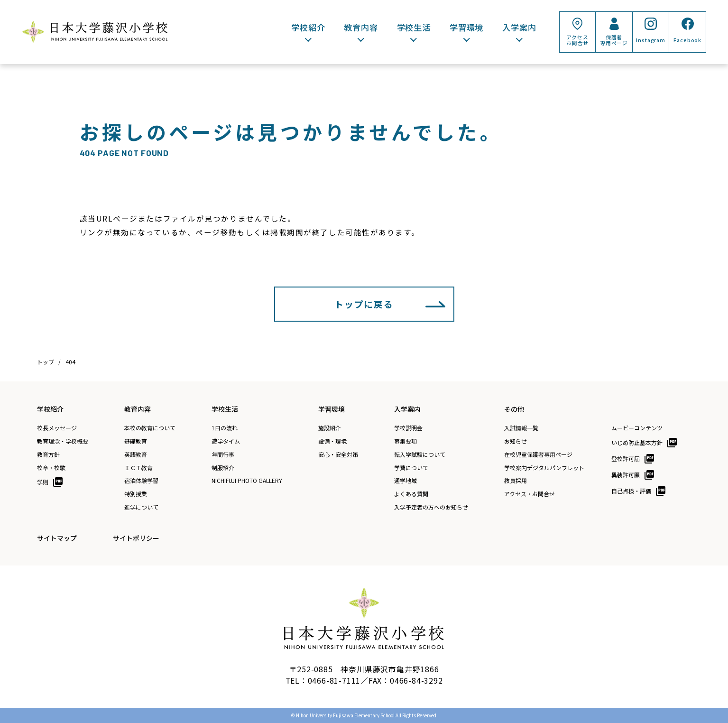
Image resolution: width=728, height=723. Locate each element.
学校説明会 (408, 428)
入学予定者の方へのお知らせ (431, 507)
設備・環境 (332, 441)
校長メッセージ (57, 428)
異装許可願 (626, 475)
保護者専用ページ (614, 40)
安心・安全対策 (338, 454)
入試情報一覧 (521, 428)
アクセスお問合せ (577, 40)
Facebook (687, 40)
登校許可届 (626, 459)
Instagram (651, 40)
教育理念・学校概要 (63, 441)
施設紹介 (330, 428)
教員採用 (516, 481)
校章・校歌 (51, 468)
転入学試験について (420, 454)
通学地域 (405, 481)
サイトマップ (57, 538)
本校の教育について (150, 428)
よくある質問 (411, 494)
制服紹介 (223, 468)
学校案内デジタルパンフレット (544, 468)
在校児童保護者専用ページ (538, 454)
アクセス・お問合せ (530, 494)
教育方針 (48, 454)
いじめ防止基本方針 (637, 442)
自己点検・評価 (631, 491)
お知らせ (516, 441)
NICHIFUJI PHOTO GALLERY (247, 481)
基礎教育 (136, 441)
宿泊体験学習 (141, 481)
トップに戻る (364, 304)
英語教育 (136, 454)
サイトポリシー (136, 538)
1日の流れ (225, 428)
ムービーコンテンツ (637, 428)
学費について (411, 468)
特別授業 (136, 494)
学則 (43, 482)
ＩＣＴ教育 (138, 468)
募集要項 (405, 441)
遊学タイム (226, 441)
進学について (141, 507)
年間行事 (223, 454)
